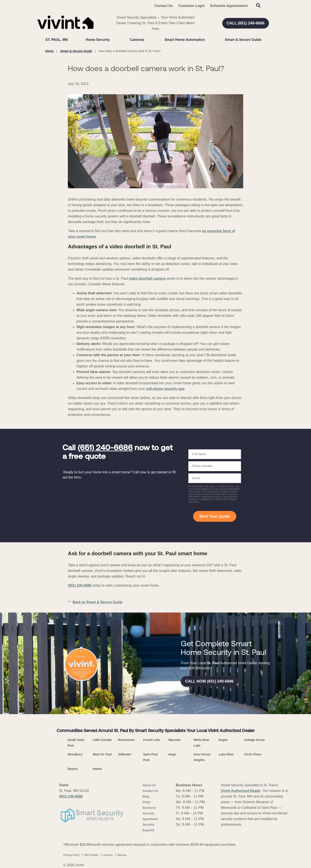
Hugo (172, 754)
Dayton (73, 769)
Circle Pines (253, 754)
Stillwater (125, 754)
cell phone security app (165, 389)
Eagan (223, 740)
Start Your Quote (215, 516)
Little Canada (102, 740)
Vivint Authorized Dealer (241, 791)
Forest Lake (152, 740)
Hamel (97, 769)
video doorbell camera (147, 278)
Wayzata (174, 740)
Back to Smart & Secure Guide (95, 602)
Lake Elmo (226, 754)
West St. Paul (102, 754)
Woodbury (75, 754)
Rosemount (126, 740)
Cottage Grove (254, 740)
